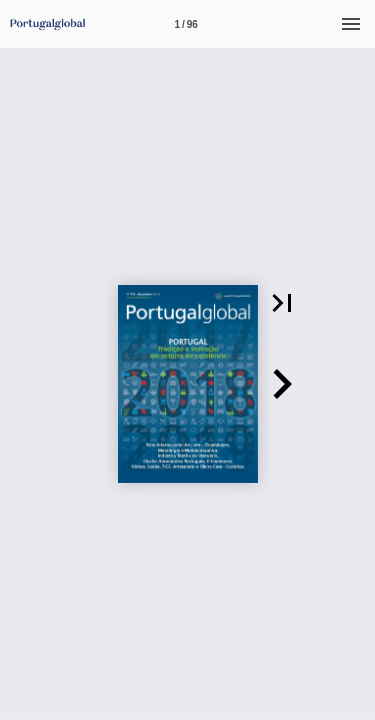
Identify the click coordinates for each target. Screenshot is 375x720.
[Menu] (351, 24)
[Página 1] (186, 24)
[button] (282, 303)
